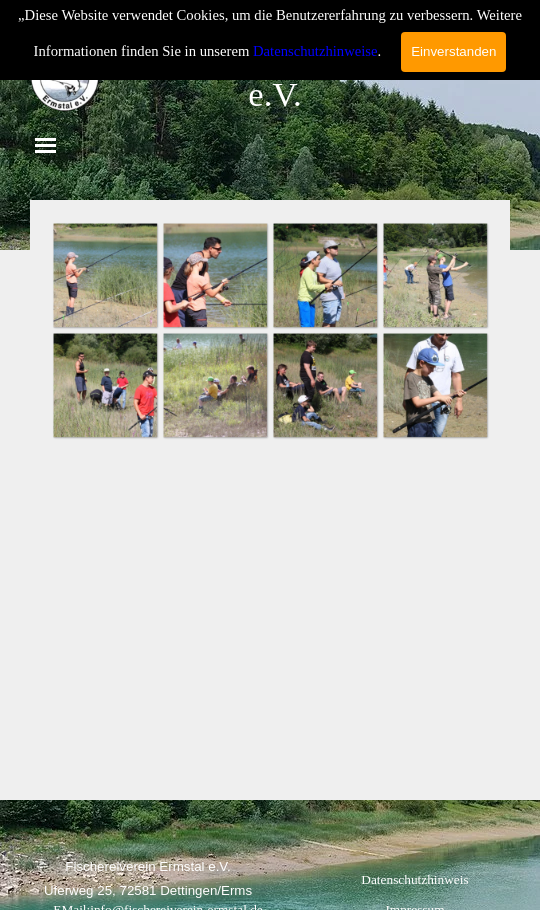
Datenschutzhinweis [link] (414, 879)
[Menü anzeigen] (45, 145)
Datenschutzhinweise (315, 51)
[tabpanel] (148, 866)
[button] (105, 275)
